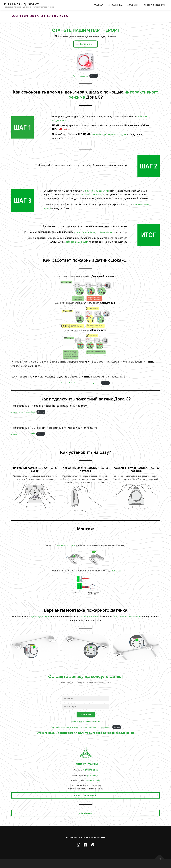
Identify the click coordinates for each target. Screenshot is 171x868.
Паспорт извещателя (80, 76)
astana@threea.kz (92, 780)
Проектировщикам (154, 5)
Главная (99, 5)
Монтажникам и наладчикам (124, 5)
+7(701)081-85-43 (90, 770)
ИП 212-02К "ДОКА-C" (22, 4)
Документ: (81, 383)
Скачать (94, 76)
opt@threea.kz (92, 775)
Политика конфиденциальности (86, 721)
